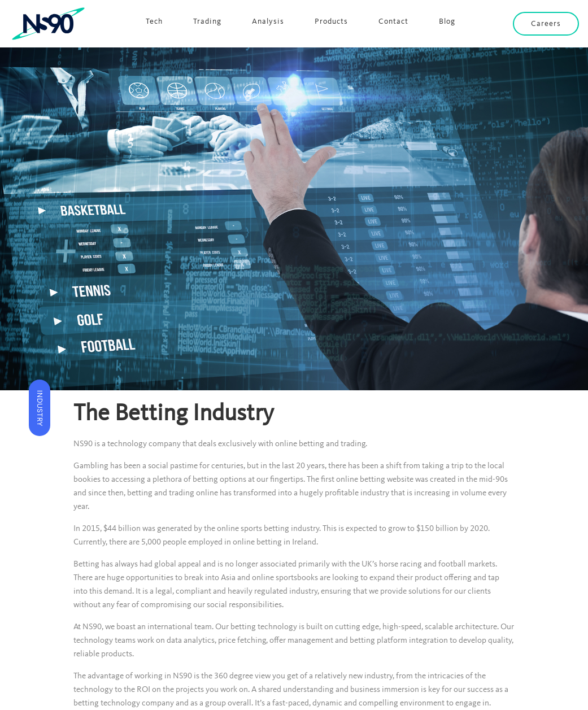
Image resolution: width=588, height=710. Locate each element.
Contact (393, 21)
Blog (447, 21)
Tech (154, 21)
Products (331, 21)
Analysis (268, 21)
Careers (546, 24)
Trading (207, 21)
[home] (49, 24)
